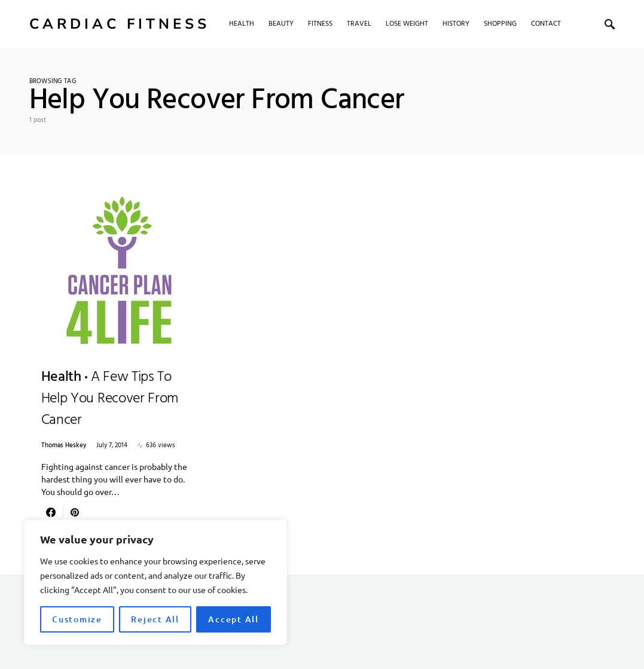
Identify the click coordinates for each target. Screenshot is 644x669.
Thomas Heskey (64, 446)
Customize (77, 619)
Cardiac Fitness (120, 24)
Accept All (234, 619)
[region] (155, 582)
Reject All (155, 619)
